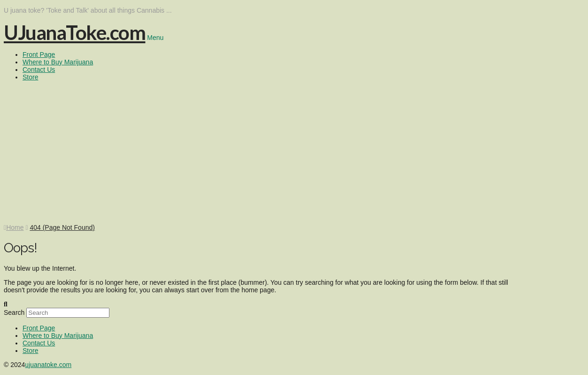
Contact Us (39, 343)
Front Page (39, 328)
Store (30, 351)
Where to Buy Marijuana (58, 336)
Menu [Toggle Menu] (155, 38)
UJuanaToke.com (74, 32)
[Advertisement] (294, 153)
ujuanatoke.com (48, 365)
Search (14, 312)
